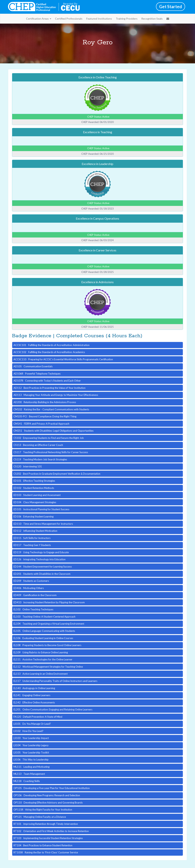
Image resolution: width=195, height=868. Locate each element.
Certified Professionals (69, 19)
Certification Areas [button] (39, 19)
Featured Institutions (99, 19)
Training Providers (127, 19)
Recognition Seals (152, 19)
